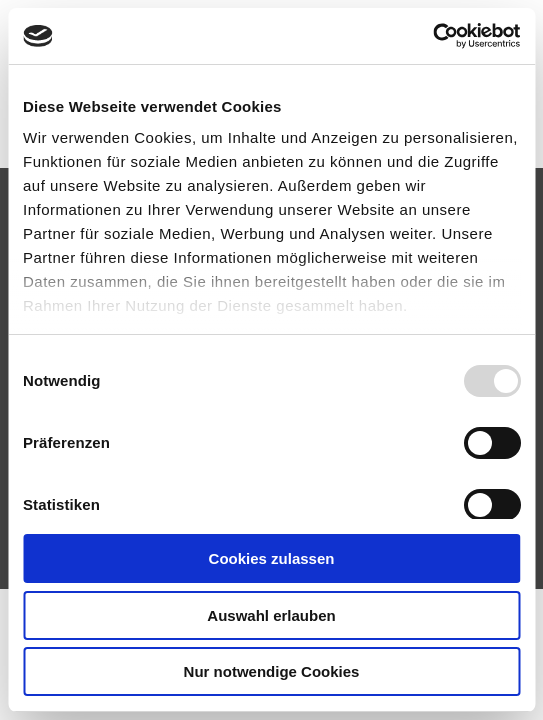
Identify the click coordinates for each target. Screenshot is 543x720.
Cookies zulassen (272, 558)
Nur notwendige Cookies (272, 671)
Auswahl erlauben (271, 615)
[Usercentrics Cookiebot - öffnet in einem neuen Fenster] (432, 36)
